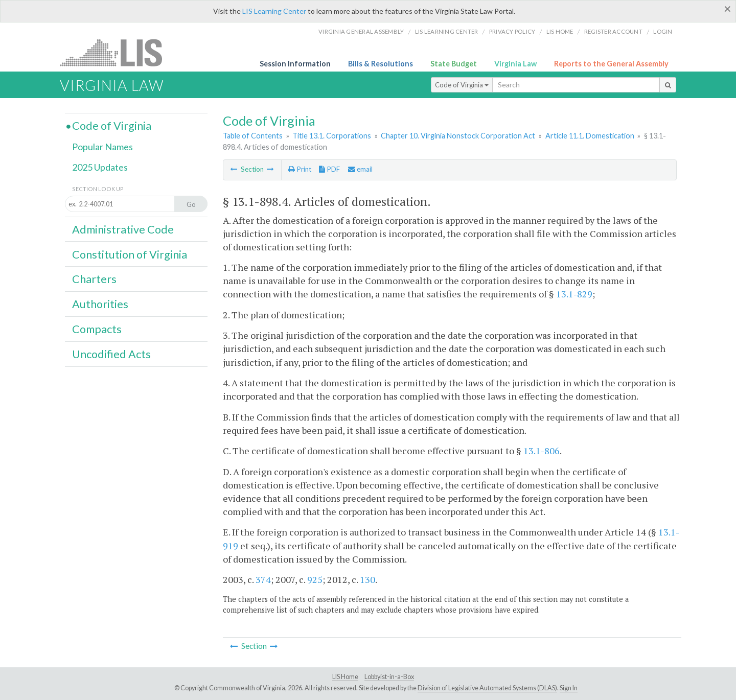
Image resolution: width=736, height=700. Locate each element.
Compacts (97, 329)
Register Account (613, 31)
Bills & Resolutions (381, 64)
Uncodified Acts (111, 354)
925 (315, 579)
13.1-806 (542, 451)
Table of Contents (253, 136)
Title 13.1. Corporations (332, 136)
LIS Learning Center (274, 11)
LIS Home (345, 677)
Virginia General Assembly (361, 31)
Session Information (295, 64)
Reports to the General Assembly (611, 64)
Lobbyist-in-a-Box (389, 677)
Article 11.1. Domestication (590, 136)
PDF (329, 169)
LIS (117, 52)
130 (367, 579)
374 (263, 579)
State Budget (454, 64)
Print (300, 169)
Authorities (100, 304)
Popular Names (102, 147)
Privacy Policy (512, 31)
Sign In (569, 688)
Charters (94, 279)
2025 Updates (100, 167)
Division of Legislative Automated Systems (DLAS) (487, 688)
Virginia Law (515, 64)
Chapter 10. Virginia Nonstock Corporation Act (458, 136)
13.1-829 (574, 294)
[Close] (728, 9)
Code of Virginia (462, 85)
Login (663, 31)
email (360, 169)
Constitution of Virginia (130, 254)
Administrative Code (123, 229)
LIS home (560, 31)
